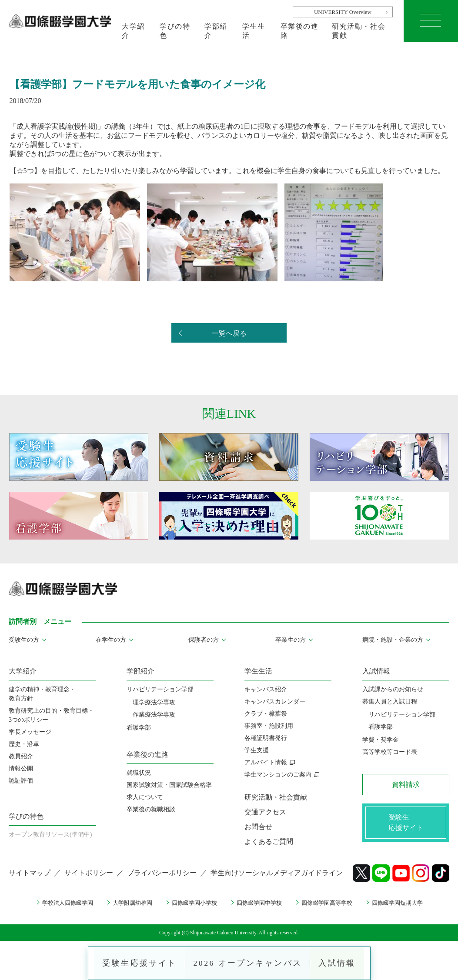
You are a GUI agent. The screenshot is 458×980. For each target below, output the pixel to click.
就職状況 (139, 773)
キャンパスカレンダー (275, 702)
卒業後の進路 (300, 31)
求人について (145, 797)
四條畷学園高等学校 (332, 903)
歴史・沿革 (24, 744)
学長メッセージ (30, 732)
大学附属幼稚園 (127, 903)
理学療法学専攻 (154, 702)
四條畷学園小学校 (192, 903)
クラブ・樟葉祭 (266, 714)
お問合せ (258, 827)
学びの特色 (175, 31)
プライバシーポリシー (162, 873)
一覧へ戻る (229, 333)
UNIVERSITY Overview (343, 12)
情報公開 (21, 768)
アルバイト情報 (266, 762)
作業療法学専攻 (154, 715)
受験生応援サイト (138, 963)
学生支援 (257, 750)
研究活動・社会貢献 (359, 31)
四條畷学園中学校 (261, 903)
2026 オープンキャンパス (248, 963)
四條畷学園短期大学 (406, 903)
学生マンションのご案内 (278, 775)
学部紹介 (216, 31)
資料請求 (406, 785)
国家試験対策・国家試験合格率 (169, 785)
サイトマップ (30, 873)
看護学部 (139, 728)
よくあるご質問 (269, 842)
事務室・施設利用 (269, 726)
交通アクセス (265, 812)
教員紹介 (21, 756)
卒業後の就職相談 (151, 809)
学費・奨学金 (381, 740)
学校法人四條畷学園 (59, 903)
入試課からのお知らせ (393, 689)
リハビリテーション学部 (160, 689)
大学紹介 (133, 31)
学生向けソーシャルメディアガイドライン (277, 873)
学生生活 (254, 31)
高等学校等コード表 (390, 752)
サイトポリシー (89, 873)
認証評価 (21, 781)
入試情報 (339, 963)
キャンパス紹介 (266, 689)
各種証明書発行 (266, 738)
